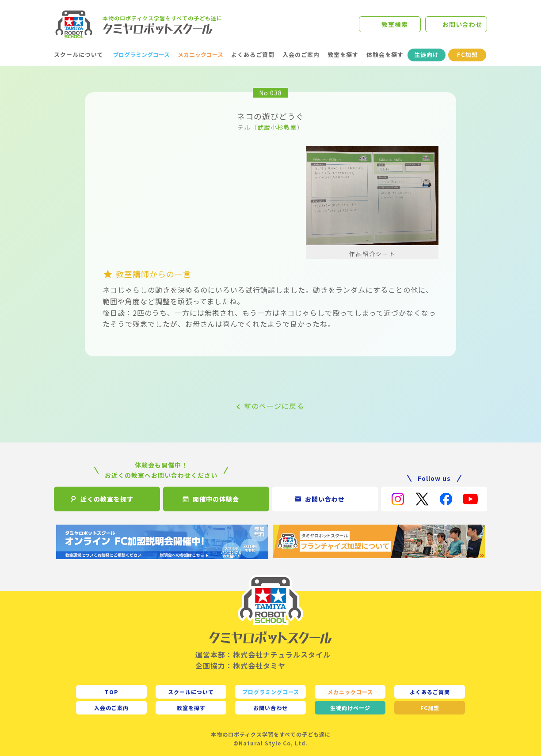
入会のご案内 (301, 55)
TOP (112, 692)
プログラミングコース (141, 55)
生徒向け (427, 55)
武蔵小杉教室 (277, 127)
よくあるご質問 (253, 55)
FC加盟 (467, 55)
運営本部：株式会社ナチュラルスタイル (263, 654)
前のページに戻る (274, 406)
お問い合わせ (462, 24)
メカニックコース (200, 55)
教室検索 (395, 24)
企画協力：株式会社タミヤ (240, 665)
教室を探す (343, 55)
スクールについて (79, 55)
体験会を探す (385, 55)
